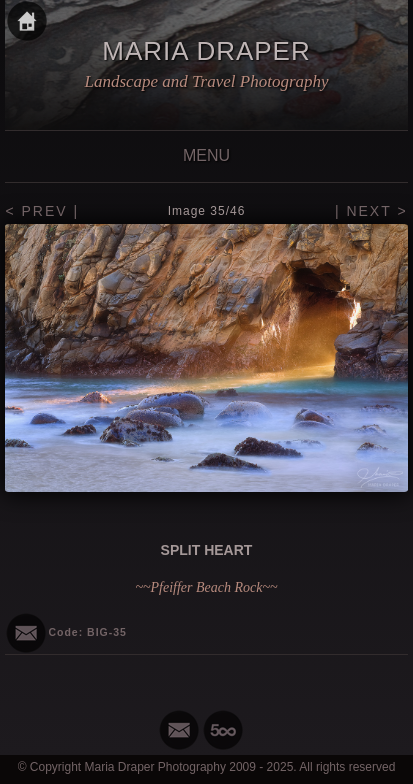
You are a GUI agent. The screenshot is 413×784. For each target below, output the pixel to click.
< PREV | (42, 211)
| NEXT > (371, 211)
